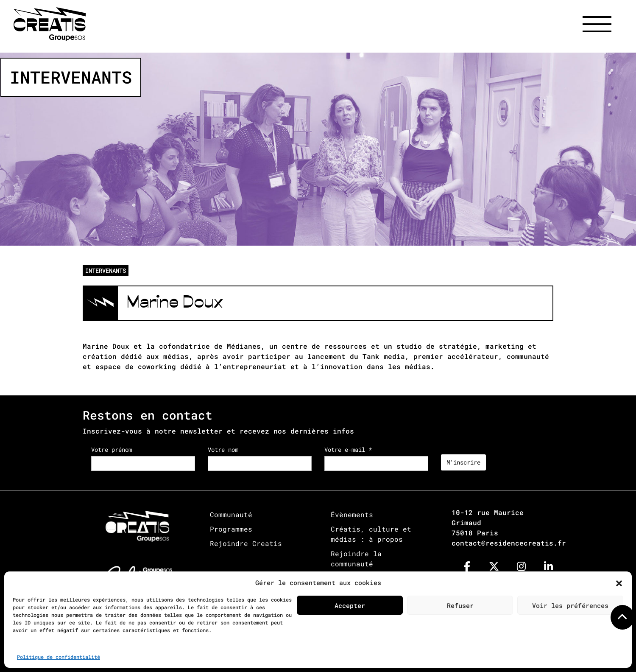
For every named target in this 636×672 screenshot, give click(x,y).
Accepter (350, 605)
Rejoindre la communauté (356, 559)
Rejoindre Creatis (246, 543)
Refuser (460, 605)
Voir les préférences (570, 605)
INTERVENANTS (106, 270)
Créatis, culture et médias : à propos (371, 534)
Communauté (231, 514)
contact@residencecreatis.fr (509, 543)
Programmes (231, 529)
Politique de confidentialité (59, 657)
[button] (619, 582)
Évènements (352, 514)
